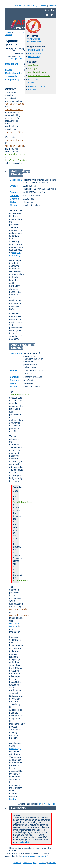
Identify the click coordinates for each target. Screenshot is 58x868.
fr (12, 59)
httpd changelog (35, 50)
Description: (12, 64)
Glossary (43, 6)
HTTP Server (20, 32)
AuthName (33, 65)
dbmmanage (15, 749)
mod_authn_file (14, 132)
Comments (33, 90)
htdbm (31, 83)
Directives (27, 6)
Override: (15, 199)
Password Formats (37, 86)
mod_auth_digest (14, 104)
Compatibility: (12, 80)
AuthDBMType (34, 39)
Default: (14, 192)
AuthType (33, 69)
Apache (8, 32)
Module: (14, 205)
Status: (9, 70)
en (20, 56)
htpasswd (33, 79)
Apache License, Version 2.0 (35, 856)
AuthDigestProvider (16, 160)
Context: (14, 196)
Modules (17, 6)
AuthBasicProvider (16, 154)
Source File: (11, 76)
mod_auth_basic (14, 110)
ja (16, 59)
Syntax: (14, 186)
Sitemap (52, 6)
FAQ (35, 6)
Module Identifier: (14, 73)
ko (21, 59)
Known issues (34, 53)
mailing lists (24, 842)
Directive (17, 174)
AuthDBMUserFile (35, 41)
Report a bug (34, 57)
